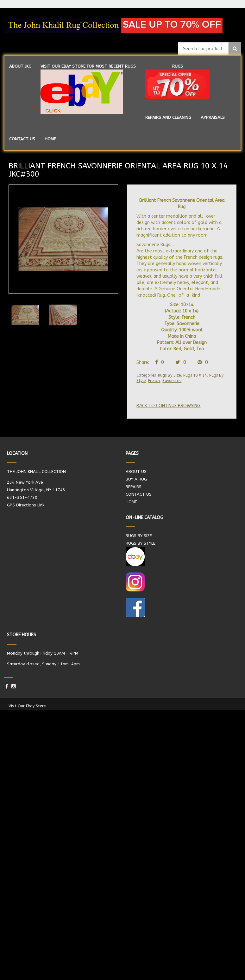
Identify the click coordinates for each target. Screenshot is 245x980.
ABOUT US (136, 472)
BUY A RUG (136, 479)
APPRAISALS (213, 117)
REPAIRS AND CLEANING (168, 117)
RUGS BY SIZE (139, 536)
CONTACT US (22, 139)
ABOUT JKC (20, 66)
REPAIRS (134, 487)
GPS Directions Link (26, 505)
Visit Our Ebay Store (27, 706)
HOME (50, 139)
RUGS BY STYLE (141, 543)
